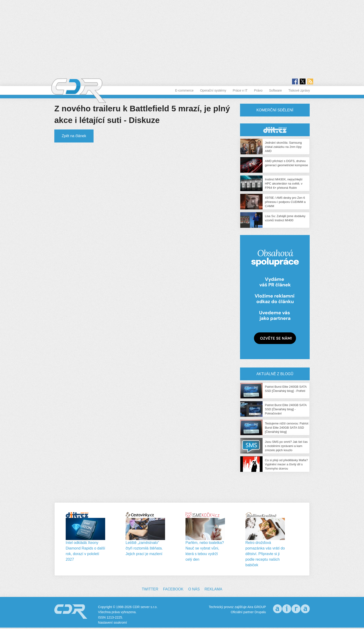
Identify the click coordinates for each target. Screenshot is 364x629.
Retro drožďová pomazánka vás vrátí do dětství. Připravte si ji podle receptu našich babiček (265, 554)
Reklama (213, 589)
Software (275, 90)
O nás (194, 589)
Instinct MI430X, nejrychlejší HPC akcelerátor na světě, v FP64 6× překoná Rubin (284, 184)
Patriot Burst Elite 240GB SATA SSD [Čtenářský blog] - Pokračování (286, 409)
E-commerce (184, 90)
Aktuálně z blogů (275, 374)
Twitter (150, 589)
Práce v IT (240, 90)
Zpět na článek (74, 136)
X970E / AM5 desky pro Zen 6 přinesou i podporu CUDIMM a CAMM (285, 202)
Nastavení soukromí (112, 622)
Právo (258, 90)
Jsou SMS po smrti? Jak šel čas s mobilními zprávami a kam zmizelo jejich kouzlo (286, 446)
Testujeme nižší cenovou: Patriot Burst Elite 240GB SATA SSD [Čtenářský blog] (287, 428)
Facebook (173, 589)
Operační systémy (213, 90)
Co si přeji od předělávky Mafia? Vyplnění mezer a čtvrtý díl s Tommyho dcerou (286, 464)
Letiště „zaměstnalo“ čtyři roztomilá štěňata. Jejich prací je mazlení (144, 548)
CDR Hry (275, 130)
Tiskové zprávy (299, 90)
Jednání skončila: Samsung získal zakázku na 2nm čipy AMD (283, 147)
